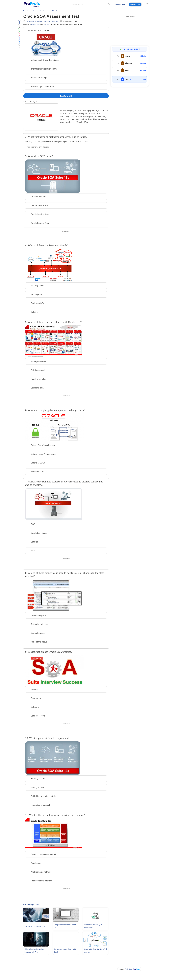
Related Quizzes (31, 904)
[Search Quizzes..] (91, 5)
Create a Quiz (135, 4)
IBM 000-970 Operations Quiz (35, 926)
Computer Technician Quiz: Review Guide (93, 926)
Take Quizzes (120, 4)
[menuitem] (120, 5)
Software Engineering (51, 21)
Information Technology (34, 21)
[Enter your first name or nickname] (41, 147)
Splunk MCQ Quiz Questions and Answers (95, 951)
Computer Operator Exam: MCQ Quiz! (65, 951)
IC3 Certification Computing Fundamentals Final (34, 951)
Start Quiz (66, 96)
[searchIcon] (109, 4)
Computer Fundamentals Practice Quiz (66, 926)
